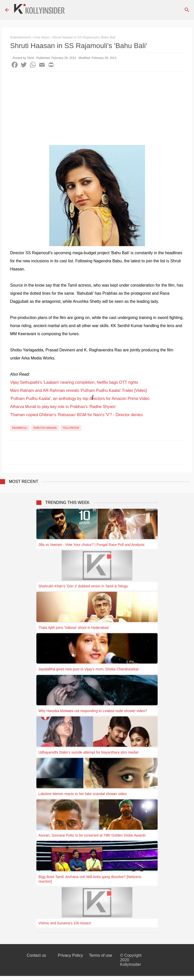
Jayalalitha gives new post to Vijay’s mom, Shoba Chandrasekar (89, 669)
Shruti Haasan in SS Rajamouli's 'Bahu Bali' (84, 37)
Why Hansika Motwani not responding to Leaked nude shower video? (93, 711)
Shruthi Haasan (45, 428)
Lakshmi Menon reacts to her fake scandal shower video (82, 794)
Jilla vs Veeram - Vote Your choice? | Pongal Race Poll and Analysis (91, 545)
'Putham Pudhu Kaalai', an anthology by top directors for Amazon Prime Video (80, 399)
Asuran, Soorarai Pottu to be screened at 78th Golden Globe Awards (92, 835)
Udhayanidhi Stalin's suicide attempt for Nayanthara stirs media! (88, 752)
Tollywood (71, 428)
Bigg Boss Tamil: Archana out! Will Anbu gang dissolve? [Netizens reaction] (90, 879)
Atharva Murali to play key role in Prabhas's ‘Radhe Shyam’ (63, 407)
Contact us (36, 955)
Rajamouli (20, 428)
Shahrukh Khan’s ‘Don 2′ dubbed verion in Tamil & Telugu (83, 586)
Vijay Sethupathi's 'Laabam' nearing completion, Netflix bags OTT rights (74, 382)
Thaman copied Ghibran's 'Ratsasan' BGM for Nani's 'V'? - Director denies (76, 415)
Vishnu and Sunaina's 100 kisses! (65, 923)
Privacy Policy (70, 955)
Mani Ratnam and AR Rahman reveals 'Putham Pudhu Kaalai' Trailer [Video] (78, 390)
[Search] (187, 10)
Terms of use (101, 955)
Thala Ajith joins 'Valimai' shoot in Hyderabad (73, 628)
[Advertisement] (97, 110)
